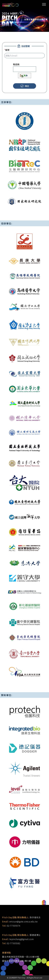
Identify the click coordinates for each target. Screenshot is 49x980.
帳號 (7, 50)
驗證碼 (16, 64)
